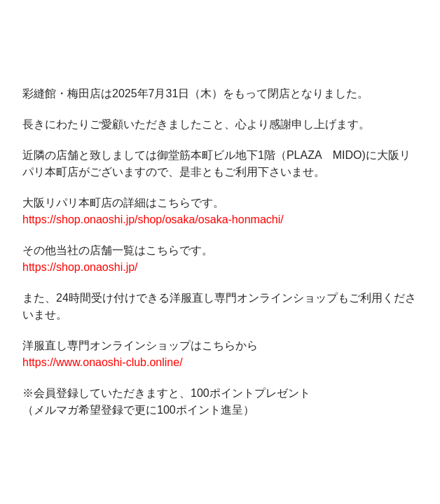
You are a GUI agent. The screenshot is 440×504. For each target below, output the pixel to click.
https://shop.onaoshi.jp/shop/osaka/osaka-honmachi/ (153, 219)
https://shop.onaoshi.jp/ (80, 267)
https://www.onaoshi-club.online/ (103, 362)
